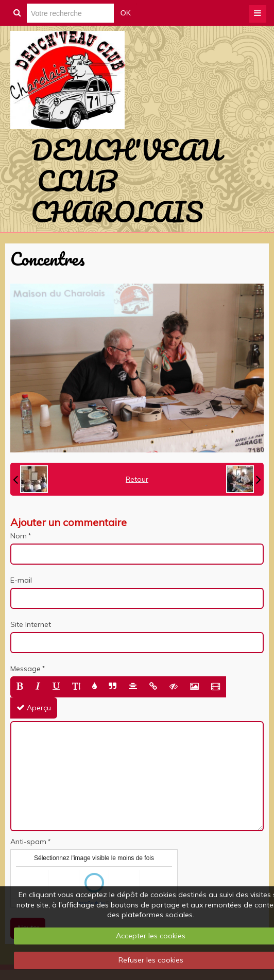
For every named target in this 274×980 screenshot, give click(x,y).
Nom (19, 536)
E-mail (21, 580)
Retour (137, 479)
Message (25, 669)
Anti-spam (28, 842)
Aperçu (34, 708)
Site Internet (31, 624)
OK (126, 13)
